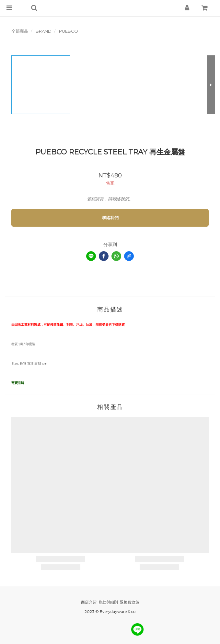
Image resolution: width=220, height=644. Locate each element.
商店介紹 (89, 602)
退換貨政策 (130, 602)
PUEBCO (69, 31)
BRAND (44, 31)
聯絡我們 (110, 218)
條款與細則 (108, 602)
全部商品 (20, 31)
